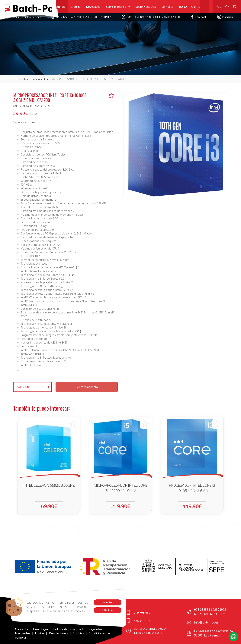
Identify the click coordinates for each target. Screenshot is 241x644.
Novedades (93, 7)
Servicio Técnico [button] (118, 7)
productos (22, 79)
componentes (40, 79)
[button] (234, 637)
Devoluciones (58, 633)
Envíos (40, 633)
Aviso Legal (41, 629)
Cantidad (23, 386)
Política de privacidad (68, 629)
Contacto (167, 7)
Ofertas (75, 7)
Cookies (78, 633)
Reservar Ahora (87, 387)
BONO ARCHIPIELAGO (193, 7)
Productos (58, 7)
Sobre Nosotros (146, 7)
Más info (107, 610)
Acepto (108, 602)
